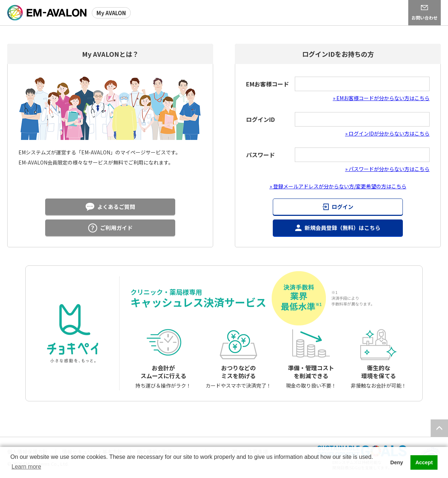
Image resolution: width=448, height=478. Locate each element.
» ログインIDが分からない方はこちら (387, 133)
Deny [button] (397, 462)
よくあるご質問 (116, 207)
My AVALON (111, 13)
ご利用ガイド (116, 228)
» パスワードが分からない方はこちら (387, 169)
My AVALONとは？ (110, 54)
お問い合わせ (425, 18)
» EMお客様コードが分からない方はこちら (381, 98)
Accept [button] (424, 462)
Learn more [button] (26, 467)
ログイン (343, 207)
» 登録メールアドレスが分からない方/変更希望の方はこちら (338, 186)
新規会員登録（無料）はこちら (343, 228)
